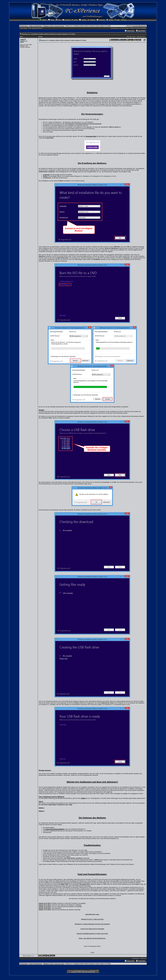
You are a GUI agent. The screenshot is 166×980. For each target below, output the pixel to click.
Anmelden (136, 26)
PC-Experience (24, 26)
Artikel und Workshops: (36, 26)
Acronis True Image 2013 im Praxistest (92, 929)
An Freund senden (124, 28)
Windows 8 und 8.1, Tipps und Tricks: (54, 26)
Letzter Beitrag (24, 28)
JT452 (22, 40)
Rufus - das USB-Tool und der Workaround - (92, 938)
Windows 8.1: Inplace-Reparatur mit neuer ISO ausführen (92, 924)
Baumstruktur (136, 958)
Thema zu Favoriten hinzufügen (138, 28)
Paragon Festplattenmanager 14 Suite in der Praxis (92, 934)
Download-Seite (91, 136)
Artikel (83, 798)
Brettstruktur (143, 958)
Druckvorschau (115, 28)
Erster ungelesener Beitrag (35, 28)
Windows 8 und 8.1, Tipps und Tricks (92, 919)
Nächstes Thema (141, 37)
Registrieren (142, 26)
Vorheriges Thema (131, 37)
